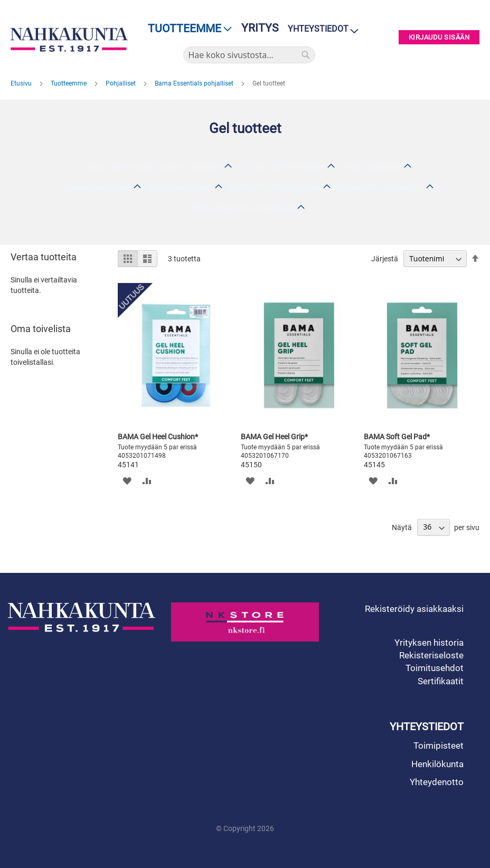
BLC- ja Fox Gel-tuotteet (281, 167)
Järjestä (385, 259)
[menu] (187, 29)
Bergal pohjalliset (180, 187)
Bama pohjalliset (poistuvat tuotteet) (153, 167)
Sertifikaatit (441, 681)
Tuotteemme (69, 83)
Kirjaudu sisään (439, 37)
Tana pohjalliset (371, 167)
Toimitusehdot (435, 668)
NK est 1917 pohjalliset (380, 187)
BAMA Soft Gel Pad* (397, 437)
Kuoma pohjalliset (97, 187)
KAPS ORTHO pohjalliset (275, 187)
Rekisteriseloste (431, 655)
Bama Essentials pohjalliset (195, 83)
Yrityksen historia (429, 643)
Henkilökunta (437, 764)
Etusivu (22, 83)
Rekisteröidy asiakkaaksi (414, 609)
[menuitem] (187, 29)
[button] (127, 481)
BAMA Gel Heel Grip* (274, 437)
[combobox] (249, 55)
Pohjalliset (121, 83)
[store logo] (69, 39)
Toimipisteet (439, 746)
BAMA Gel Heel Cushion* (158, 437)
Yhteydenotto (437, 782)
